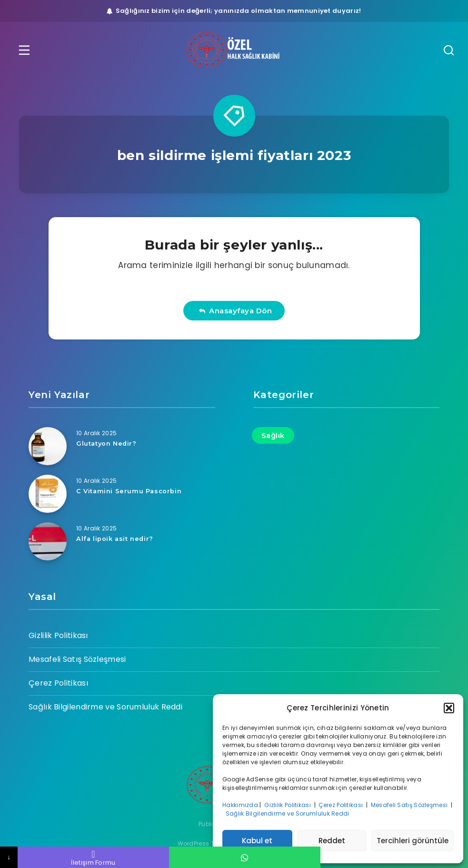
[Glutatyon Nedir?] (48, 446)
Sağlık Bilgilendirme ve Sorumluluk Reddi (288, 813)
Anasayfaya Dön (235, 311)
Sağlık (273, 435)
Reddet (332, 841)
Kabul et (257, 841)
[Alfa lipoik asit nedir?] (48, 541)
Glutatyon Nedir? (107, 443)
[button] (449, 708)
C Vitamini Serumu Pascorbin (129, 491)
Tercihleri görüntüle (413, 841)
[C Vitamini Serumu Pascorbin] (48, 494)
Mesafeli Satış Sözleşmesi (410, 805)
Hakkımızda (240, 805)
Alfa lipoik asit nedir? (115, 539)
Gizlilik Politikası (288, 805)
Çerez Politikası (341, 805)
